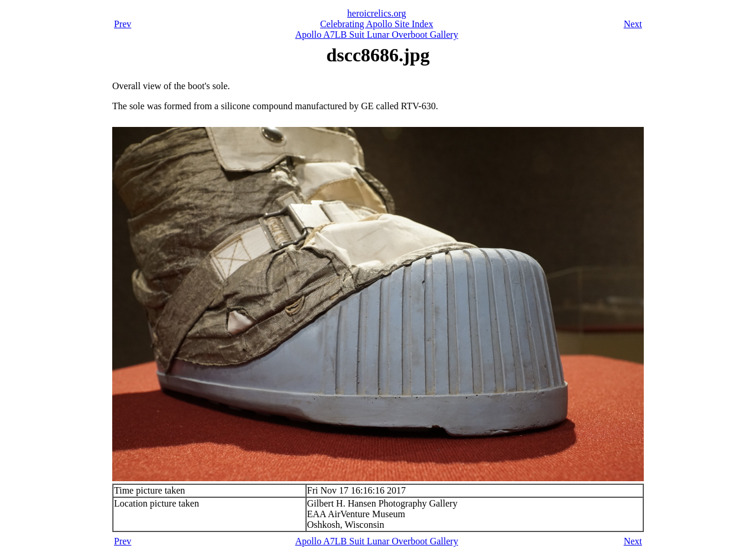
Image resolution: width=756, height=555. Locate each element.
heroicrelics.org (377, 13)
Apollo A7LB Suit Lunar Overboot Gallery (377, 35)
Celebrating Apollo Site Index (377, 24)
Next (633, 24)
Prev (123, 24)
